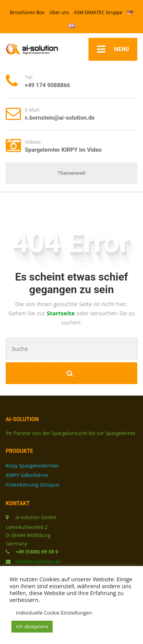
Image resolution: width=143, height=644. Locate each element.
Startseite (61, 313)
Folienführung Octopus (32, 485)
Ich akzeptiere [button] (32, 626)
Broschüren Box (27, 12)
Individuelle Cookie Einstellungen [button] (54, 613)
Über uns (59, 12)
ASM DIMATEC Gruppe (98, 12)
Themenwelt (71, 173)
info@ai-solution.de (38, 561)
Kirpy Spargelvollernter (32, 466)
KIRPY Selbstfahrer (27, 475)
